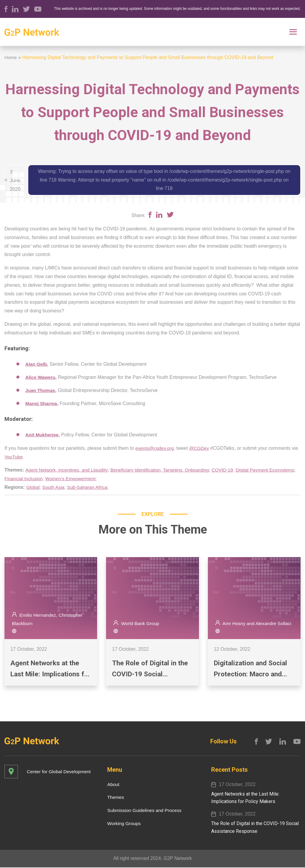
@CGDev (200, 448)
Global (33, 487)
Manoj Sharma (42, 403)
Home (11, 57)
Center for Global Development (60, 772)
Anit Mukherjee (42, 435)
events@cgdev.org (155, 448)
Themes (114, 798)
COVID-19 (228, 470)
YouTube (14, 457)
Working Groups (122, 824)
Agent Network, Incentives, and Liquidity (68, 470)
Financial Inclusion (87, 479)
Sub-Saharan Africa (89, 487)
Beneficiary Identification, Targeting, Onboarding (164, 470)
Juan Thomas (41, 390)
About (111, 785)
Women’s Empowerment (135, 479)
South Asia (54, 487)
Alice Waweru (41, 377)
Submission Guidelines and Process (143, 811)
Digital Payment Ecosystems (35, 479)
